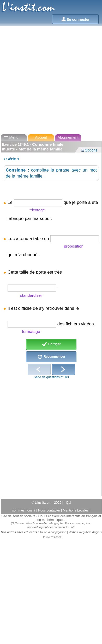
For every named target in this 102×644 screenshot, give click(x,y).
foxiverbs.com (52, 537)
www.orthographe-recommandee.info (51, 527)
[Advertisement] (49, 80)
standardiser (31, 295)
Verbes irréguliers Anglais (85, 532)
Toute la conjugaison (53, 532)
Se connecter (76, 19)
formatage (31, 332)
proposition (74, 246)
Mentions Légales (76, 510)
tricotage (37, 210)
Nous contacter (50, 510)
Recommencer (51, 357)
